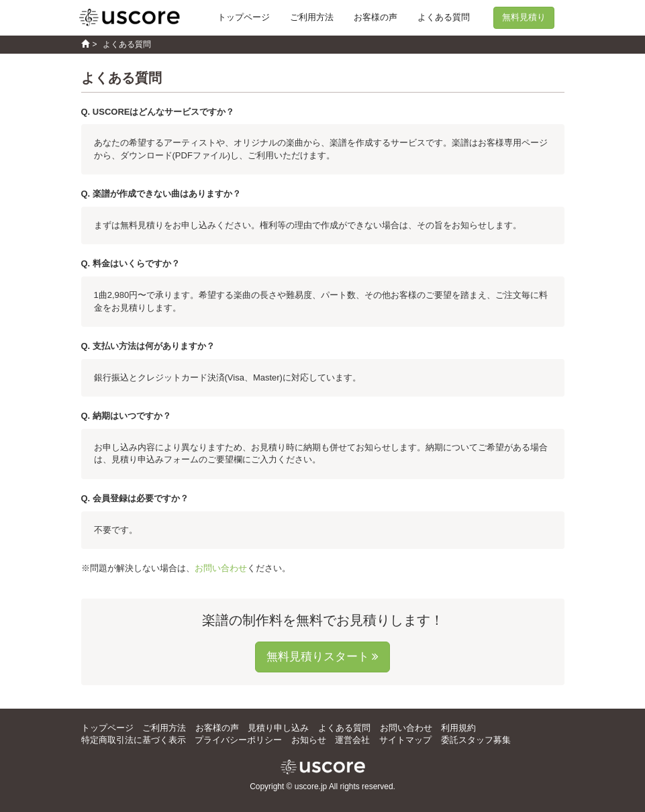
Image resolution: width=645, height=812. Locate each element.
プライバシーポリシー (238, 740)
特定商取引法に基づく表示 (134, 740)
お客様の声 (376, 17)
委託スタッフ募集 (476, 740)
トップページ (244, 17)
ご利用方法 (312, 17)
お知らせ (309, 740)
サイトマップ (405, 740)
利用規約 (458, 728)
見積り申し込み (278, 728)
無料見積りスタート (318, 657)
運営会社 (352, 740)
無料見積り (524, 17)
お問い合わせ (221, 568)
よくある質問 (444, 17)
